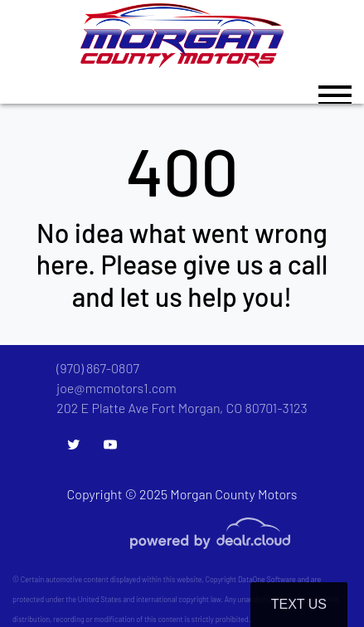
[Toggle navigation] (335, 87)
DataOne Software (267, 579)
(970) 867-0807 (98, 368)
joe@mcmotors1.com (116, 388)
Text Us (299, 604)
